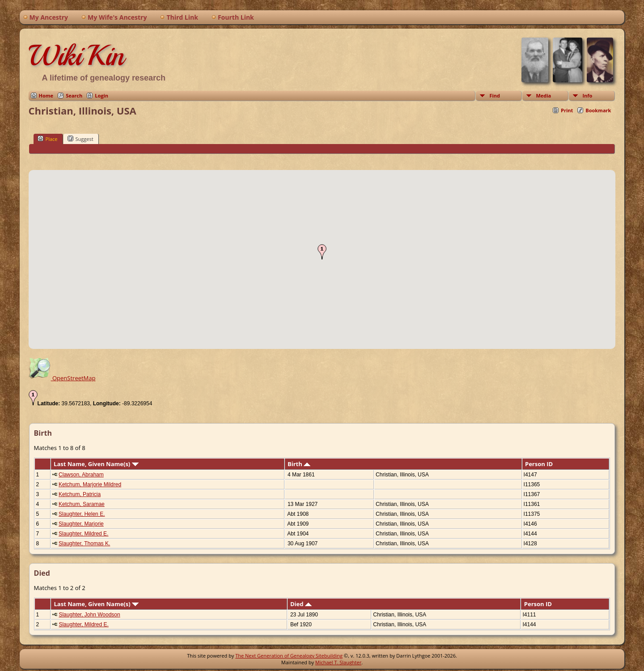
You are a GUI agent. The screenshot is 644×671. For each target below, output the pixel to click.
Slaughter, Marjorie (81, 524)
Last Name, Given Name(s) (96, 464)
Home (46, 96)
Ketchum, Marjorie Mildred (90, 484)
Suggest (80, 139)
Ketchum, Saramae (82, 504)
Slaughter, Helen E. (82, 514)
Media (543, 96)
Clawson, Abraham (81, 475)
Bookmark (598, 110)
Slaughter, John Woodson (89, 615)
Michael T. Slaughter (338, 662)
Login (102, 96)
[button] (322, 252)
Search (74, 96)
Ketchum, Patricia (80, 494)
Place (48, 139)
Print (567, 110)
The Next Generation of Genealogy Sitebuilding (289, 656)
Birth (299, 464)
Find (495, 96)
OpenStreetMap (62, 378)
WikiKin (76, 55)
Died (301, 604)
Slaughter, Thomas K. (84, 544)
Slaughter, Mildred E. (83, 534)
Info (587, 96)
